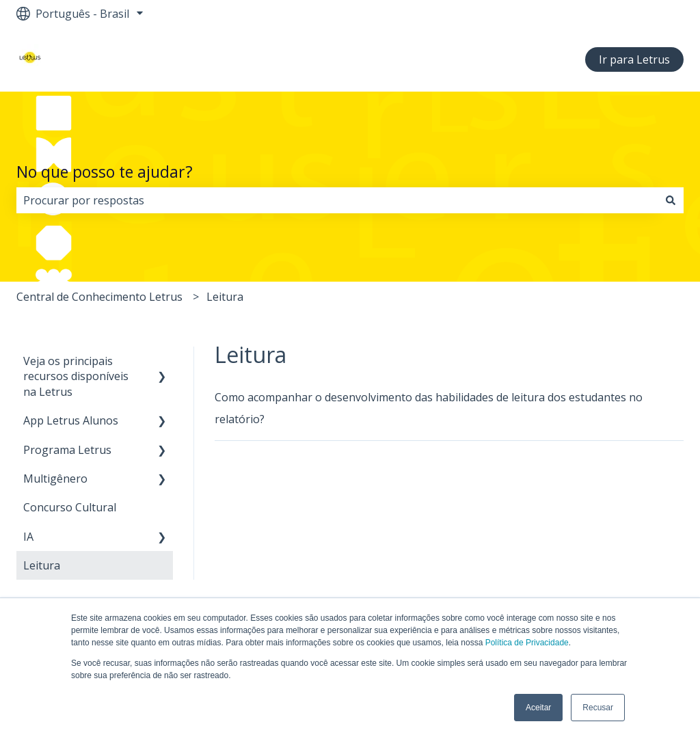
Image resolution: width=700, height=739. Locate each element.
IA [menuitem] (28, 537)
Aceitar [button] (538, 708)
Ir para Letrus (634, 59)
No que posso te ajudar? (105, 172)
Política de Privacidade (527, 643)
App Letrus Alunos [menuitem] (71, 420)
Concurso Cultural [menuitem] (70, 507)
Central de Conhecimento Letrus (99, 297)
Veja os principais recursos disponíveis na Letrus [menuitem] (76, 376)
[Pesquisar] (671, 200)
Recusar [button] (598, 708)
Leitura (225, 297)
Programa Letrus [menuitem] (67, 450)
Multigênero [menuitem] (55, 479)
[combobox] (337, 200)
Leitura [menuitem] (42, 565)
